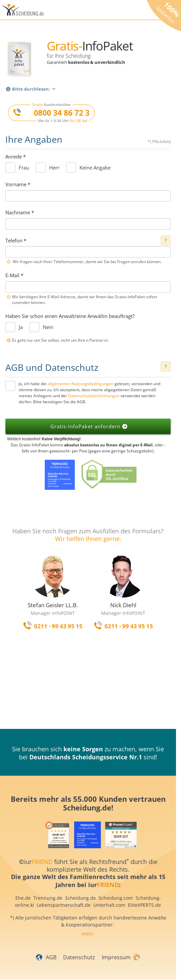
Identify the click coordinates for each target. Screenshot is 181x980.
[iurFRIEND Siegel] (57, 835)
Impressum (116, 957)
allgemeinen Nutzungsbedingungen (80, 384)
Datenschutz (79, 957)
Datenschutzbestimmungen (94, 396)
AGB (51, 957)
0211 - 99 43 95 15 (58, 626)
